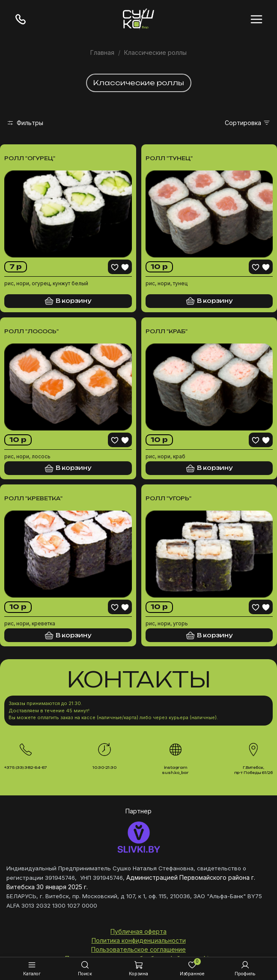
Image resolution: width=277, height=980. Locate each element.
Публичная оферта (138, 931)
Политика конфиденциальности (139, 940)
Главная (102, 52)
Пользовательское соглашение (138, 949)
